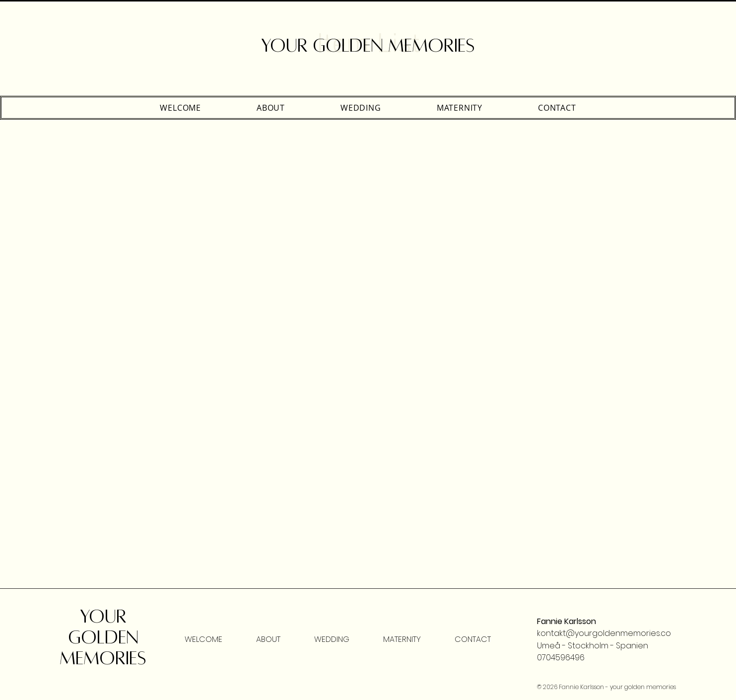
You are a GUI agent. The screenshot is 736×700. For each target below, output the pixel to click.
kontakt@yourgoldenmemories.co (604, 633)
